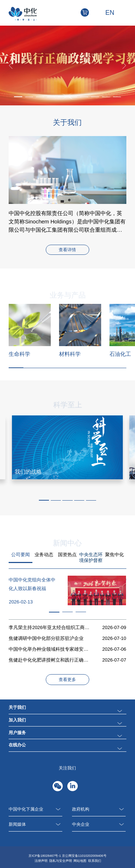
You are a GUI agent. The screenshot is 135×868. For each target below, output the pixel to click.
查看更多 (67, 680)
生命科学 (19, 354)
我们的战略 (28, 472)
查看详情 (67, 250)
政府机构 (99, 809)
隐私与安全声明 (61, 861)
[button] (18, 97)
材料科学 (70, 354)
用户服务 (17, 733)
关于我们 (17, 707)
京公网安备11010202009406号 (84, 856)
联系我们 (95, 861)
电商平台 (89, 12)
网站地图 (80, 861)
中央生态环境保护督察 (91, 557)
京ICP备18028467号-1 (45, 856)
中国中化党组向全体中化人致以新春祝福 (32, 584)
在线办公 (17, 745)
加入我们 (17, 720)
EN (110, 13)
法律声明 (41, 861)
